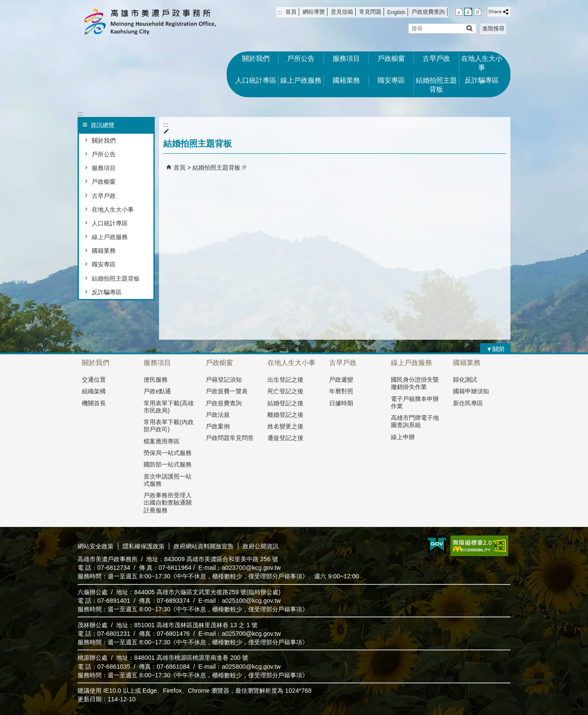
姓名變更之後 (285, 426)
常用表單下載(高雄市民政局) (169, 407)
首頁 (291, 12)
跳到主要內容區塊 (4, 4)
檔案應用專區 (162, 441)
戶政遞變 (341, 380)
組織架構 (94, 391)
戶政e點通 (157, 391)
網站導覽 (314, 12)
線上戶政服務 (301, 80)
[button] (469, 28)
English (396, 12)
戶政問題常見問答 (230, 438)
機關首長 (94, 403)
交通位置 (94, 380)
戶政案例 (218, 426)
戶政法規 (218, 415)
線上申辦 (403, 437)
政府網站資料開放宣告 (204, 546)
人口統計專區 (256, 80)
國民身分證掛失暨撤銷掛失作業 (415, 383)
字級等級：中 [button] (468, 12)
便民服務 (156, 380)
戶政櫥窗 (391, 58)
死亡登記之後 (285, 391)
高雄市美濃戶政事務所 (150, 22)
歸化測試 (465, 380)
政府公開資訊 (261, 546)
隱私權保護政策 (144, 546)
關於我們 (256, 58)
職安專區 (391, 80)
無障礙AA (479, 546)
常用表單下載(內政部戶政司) (169, 426)
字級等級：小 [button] (459, 12)
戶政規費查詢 (428, 12)
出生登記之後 (285, 380)
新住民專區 (468, 403)
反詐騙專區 (482, 80)
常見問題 (370, 12)
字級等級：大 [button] (478, 12)
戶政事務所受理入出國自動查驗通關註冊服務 (168, 503)
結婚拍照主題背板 (436, 85)
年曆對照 (341, 391)
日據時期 (341, 403)
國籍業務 (346, 80)
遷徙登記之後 (285, 438)
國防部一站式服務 (168, 464)
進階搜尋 (493, 28)
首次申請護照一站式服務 (168, 480)
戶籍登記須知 (224, 380)
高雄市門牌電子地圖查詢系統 (415, 421)
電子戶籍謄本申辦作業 (415, 402)
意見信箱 (342, 12)
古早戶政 (436, 58)
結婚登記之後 (285, 403)
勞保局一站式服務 (168, 453)
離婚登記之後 (285, 415)
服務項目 (346, 58)
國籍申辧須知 (471, 391)
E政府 (437, 545)
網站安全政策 (96, 546)
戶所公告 (301, 58)
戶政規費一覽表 (227, 391)
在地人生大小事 (482, 63)
